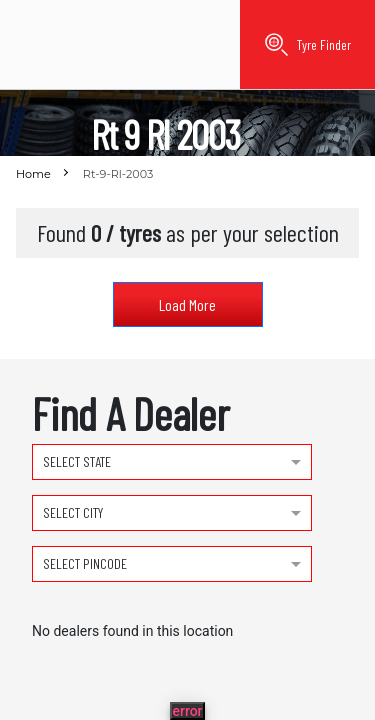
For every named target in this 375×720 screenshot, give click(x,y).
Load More (187, 304)
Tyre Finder (307, 44)
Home (33, 174)
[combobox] (172, 460)
